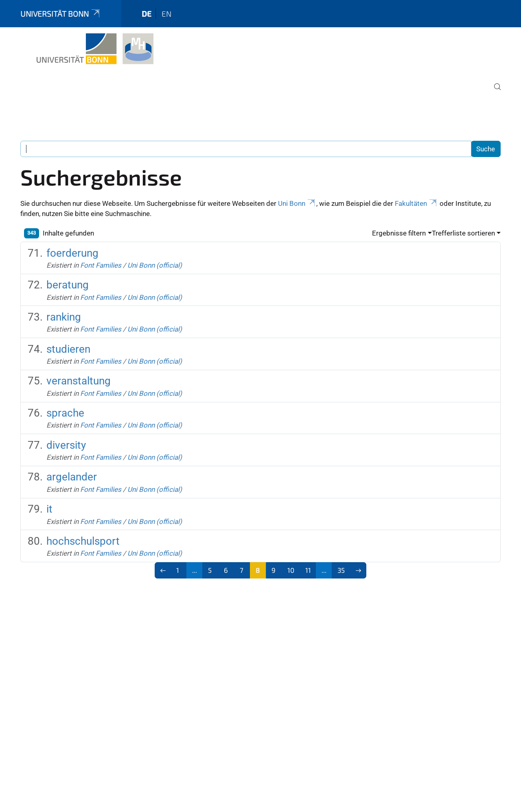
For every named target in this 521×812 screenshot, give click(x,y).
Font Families (101, 265)
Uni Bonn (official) (155, 265)
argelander (72, 477)
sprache (65, 413)
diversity (66, 445)
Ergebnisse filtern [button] (399, 233)
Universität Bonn (61, 14)
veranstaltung (79, 381)
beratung (68, 285)
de (147, 14)
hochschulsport (83, 541)
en (166, 14)
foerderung (72, 253)
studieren (68, 349)
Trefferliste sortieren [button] (463, 233)
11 (308, 570)
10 (291, 570)
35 (341, 570)
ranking (64, 317)
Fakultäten (416, 203)
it (49, 509)
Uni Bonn (297, 203)
